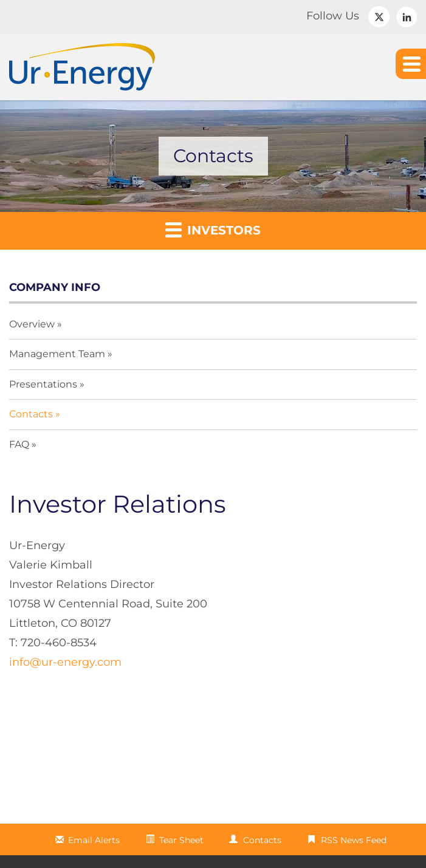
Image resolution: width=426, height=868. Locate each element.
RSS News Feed (354, 840)
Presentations (43, 384)
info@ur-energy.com (65, 662)
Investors (213, 229)
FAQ (19, 444)
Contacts (31, 414)
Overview (32, 324)
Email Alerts (94, 840)
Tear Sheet (181, 840)
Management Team (57, 354)
